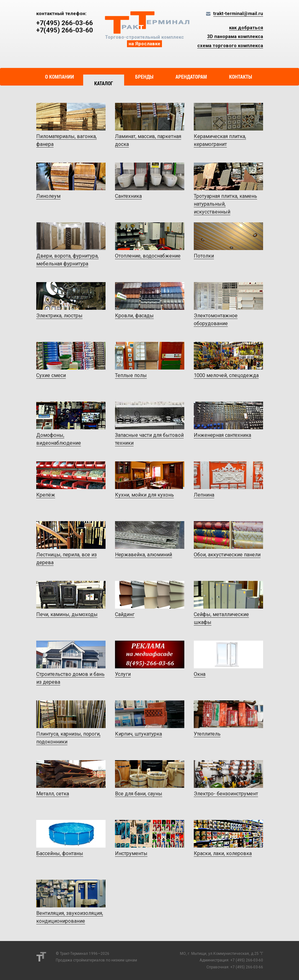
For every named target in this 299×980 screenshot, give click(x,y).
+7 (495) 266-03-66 (247, 967)
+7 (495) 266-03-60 (247, 960)
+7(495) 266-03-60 (65, 30)
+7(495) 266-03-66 (65, 23)
